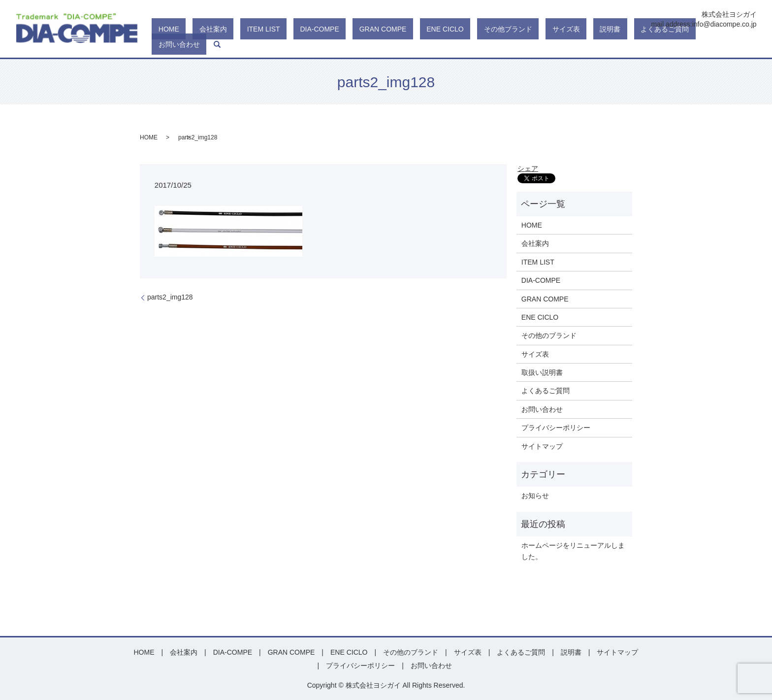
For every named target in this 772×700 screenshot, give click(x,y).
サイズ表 (594, 44)
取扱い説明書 (542, 372)
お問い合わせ (718, 44)
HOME (289, 44)
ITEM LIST (357, 44)
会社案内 (320, 44)
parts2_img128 (170, 297)
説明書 (625, 44)
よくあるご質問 (666, 44)
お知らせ (535, 496)
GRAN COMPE (450, 44)
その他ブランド (549, 44)
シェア (528, 168)
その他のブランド (549, 335)
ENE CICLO (499, 44)
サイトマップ (542, 446)
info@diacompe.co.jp (724, 24)
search (749, 44)
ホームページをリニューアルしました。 (573, 551)
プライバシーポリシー (556, 428)
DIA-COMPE (400, 44)
